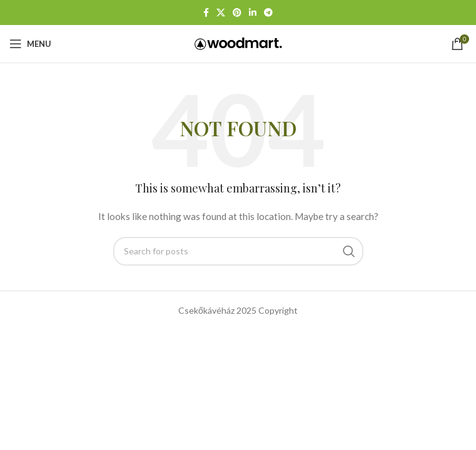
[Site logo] (238, 43)
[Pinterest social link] (237, 13)
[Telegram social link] (268, 13)
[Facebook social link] (206, 13)
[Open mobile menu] (30, 44)
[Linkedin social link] (253, 13)
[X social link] (221, 13)
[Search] (238, 251)
